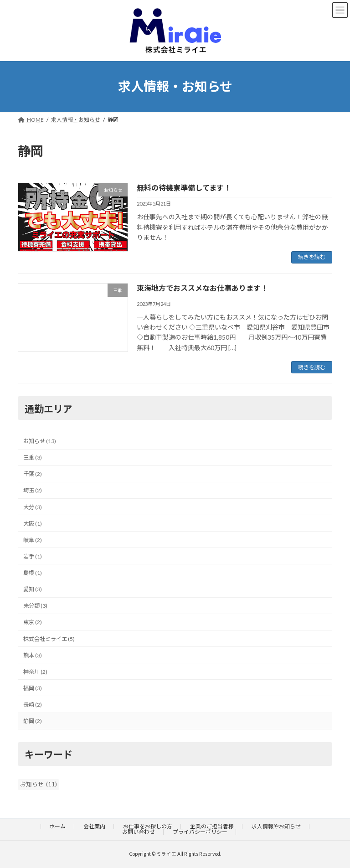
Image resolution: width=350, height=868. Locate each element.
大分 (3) (33, 507)
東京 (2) (33, 623)
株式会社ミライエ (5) (49, 639)
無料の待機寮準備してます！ (184, 188)
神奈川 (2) (35, 672)
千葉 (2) (33, 474)
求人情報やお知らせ (276, 826)
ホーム (57, 826)
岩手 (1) (33, 556)
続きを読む (312, 257)
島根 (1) (33, 573)
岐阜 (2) (33, 540)
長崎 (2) (33, 705)
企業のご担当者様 (212, 826)
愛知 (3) (33, 589)
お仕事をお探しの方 (148, 826)
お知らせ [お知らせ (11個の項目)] (39, 785)
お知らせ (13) (40, 441)
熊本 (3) (33, 655)
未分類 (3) (35, 606)
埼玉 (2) (33, 491)
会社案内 (94, 826)
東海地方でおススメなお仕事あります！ (202, 288)
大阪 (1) (33, 524)
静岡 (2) (33, 721)
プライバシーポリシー (200, 832)
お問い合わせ (139, 832)
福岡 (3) (33, 688)
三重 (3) (33, 457)
